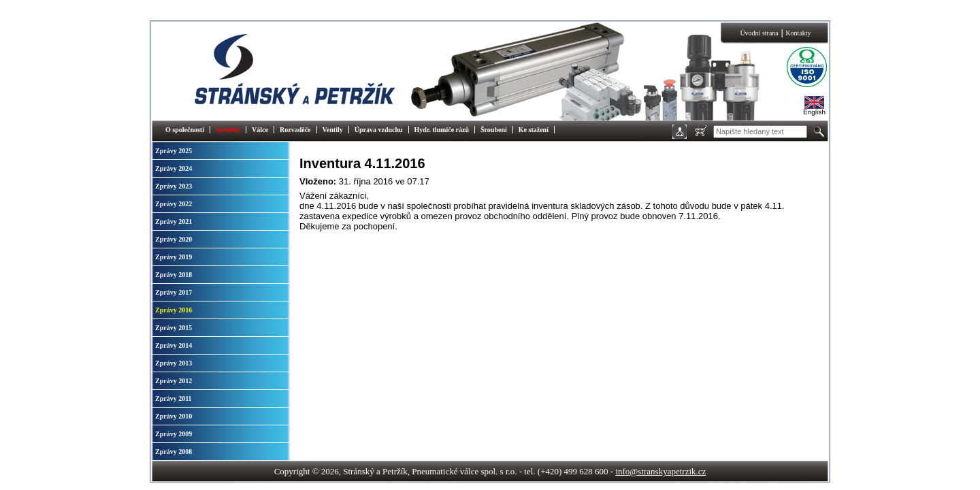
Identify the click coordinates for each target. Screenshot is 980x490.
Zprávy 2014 (174, 345)
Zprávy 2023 (174, 186)
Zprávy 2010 (174, 416)
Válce (260, 130)
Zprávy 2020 (174, 239)
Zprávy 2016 (174, 310)
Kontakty (798, 33)
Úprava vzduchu (379, 130)
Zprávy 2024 (174, 168)
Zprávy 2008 (174, 452)
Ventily (333, 130)
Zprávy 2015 (174, 328)
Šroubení (494, 130)
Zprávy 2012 (174, 381)
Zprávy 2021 (174, 222)
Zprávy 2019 (174, 257)
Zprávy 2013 (174, 363)
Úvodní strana (759, 33)
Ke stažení (534, 130)
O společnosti (185, 130)
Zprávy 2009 (174, 434)
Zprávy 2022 (174, 204)
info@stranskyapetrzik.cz (660, 471)
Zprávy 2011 (174, 398)
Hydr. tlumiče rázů (442, 130)
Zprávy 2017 (174, 292)
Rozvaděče (295, 130)
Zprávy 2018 (174, 275)
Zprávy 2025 (174, 151)
